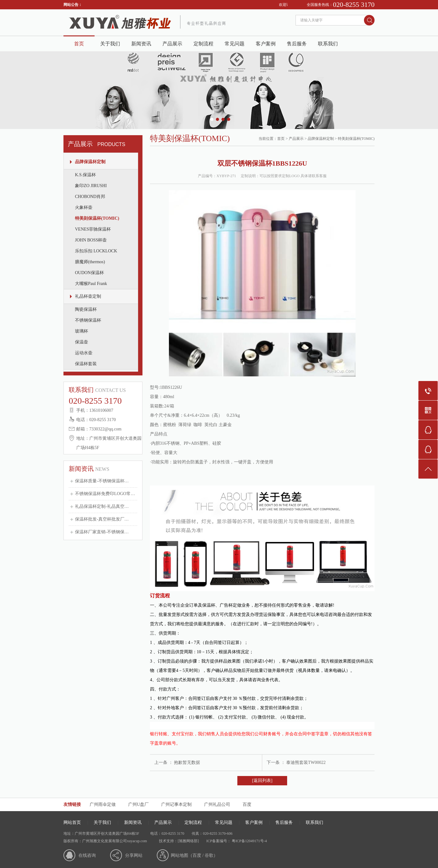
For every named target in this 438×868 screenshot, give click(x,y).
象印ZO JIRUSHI (91, 186)
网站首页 (72, 822)
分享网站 (134, 855)
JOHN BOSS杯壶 (91, 240)
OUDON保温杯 (89, 273)
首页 (79, 44)
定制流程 (203, 44)
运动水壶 (84, 353)
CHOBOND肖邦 (90, 197)
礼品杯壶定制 (88, 296)
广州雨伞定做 (103, 804)
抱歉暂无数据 (187, 762)
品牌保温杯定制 (90, 162)
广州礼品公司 (217, 804)
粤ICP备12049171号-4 (249, 841)
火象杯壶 (84, 207)
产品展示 (172, 44)
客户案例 (266, 44)
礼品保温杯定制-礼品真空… (102, 506)
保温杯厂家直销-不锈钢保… (102, 532)
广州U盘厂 (138, 804)
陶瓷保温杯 (86, 309)
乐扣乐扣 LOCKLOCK (96, 251)
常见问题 (235, 44)
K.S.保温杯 (85, 175)
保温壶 (82, 342)
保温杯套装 (86, 364)
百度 (247, 804)
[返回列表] (262, 781)
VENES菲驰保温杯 (93, 229)
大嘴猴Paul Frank (91, 284)
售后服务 (297, 44)
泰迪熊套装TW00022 (306, 762)
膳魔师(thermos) (90, 262)
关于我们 (110, 44)
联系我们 (328, 44)
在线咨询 (87, 855)
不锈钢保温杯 (88, 320)
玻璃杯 (82, 331)
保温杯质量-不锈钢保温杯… (102, 481)
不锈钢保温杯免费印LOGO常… (105, 494)
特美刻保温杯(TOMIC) (97, 218)
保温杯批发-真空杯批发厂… (102, 519)
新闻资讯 (141, 44)
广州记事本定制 (176, 804)
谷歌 (209, 855)
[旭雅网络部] (188, 841)
